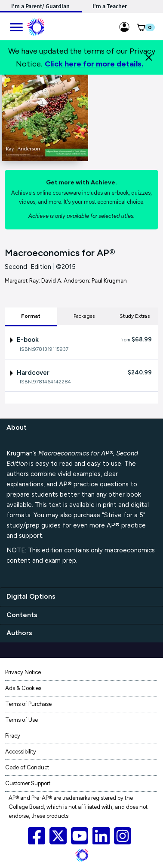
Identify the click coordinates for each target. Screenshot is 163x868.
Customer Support (28, 783)
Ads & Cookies (23, 688)
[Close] (149, 57)
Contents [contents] (22, 615)
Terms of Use (22, 720)
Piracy (13, 736)
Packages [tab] (84, 316)
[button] (141, 29)
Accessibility (21, 752)
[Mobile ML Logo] (36, 26)
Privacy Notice (23, 672)
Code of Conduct (27, 767)
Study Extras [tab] (135, 316)
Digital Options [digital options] (31, 596)
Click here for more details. (94, 64)
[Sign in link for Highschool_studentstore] (124, 26)
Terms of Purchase (28, 704)
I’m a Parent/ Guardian (40, 6)
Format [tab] (31, 316)
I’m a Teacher (110, 6)
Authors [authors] (19, 633)
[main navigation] (16, 26)
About (17, 427)
